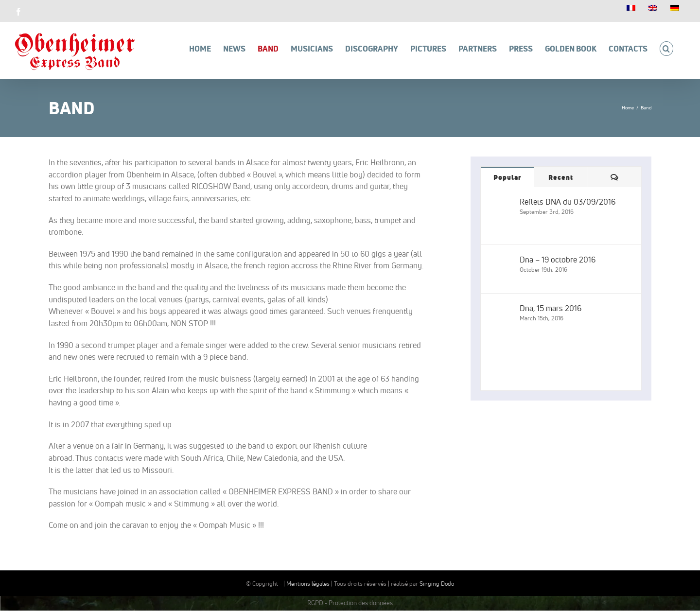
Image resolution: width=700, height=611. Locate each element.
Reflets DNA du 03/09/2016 (568, 202)
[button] (666, 49)
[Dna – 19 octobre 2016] (501, 261)
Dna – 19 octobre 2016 (558, 260)
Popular (507, 177)
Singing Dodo (437, 584)
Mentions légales (308, 584)
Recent (561, 177)
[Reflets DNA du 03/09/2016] (501, 203)
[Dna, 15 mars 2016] (501, 309)
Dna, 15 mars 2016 (551, 308)
